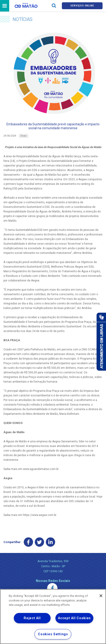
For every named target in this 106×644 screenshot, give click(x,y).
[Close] (101, 596)
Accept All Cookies (74, 618)
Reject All (32, 618)
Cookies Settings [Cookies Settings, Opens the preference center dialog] (53, 634)
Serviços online (82, 6)
